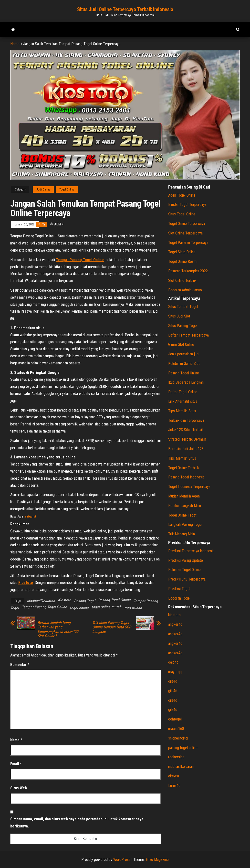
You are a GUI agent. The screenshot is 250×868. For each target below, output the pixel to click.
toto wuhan (133, 608)
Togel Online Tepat (182, 515)
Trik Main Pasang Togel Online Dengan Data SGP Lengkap (112, 627)
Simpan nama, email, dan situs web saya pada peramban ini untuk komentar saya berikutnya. (77, 823)
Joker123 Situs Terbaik (186, 430)
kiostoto (174, 615)
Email (16, 764)
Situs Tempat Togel (183, 307)
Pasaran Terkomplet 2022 (188, 271)
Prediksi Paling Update (186, 560)
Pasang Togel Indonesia (186, 477)
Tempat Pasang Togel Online (44, 607)
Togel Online (67, 190)
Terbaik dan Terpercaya (186, 420)
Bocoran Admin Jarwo (185, 290)
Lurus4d (174, 786)
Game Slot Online (181, 344)
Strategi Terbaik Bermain (187, 439)
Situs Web (19, 788)
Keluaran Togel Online (184, 570)
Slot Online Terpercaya (185, 233)
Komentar (20, 665)
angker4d (175, 624)
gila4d (173, 681)
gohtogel (175, 719)
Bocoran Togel (179, 598)
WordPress (122, 860)
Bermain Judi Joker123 (186, 449)
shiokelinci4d (178, 738)
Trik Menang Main (182, 534)
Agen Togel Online (182, 195)
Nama (16, 740)
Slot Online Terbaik (182, 281)
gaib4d (173, 662)
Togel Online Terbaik (184, 468)
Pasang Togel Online (114, 600)
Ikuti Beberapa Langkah (186, 382)
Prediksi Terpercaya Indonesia (191, 551)
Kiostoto (64, 600)
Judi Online (43, 190)
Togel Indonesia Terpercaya (189, 487)
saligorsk (31, 517)
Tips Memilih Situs (182, 411)
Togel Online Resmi (183, 261)
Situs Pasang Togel (183, 326)
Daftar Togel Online (183, 392)
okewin (174, 776)
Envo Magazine (157, 860)
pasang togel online (183, 748)
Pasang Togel (85, 601)
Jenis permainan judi (184, 354)
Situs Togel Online (182, 214)
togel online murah (106, 607)
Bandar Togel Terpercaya (187, 205)
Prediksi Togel (179, 589)
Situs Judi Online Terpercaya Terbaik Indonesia (125, 9)
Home (15, 44)
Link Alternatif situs (183, 401)
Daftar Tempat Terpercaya (188, 335)
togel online (79, 608)
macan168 (176, 729)
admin (59, 224)
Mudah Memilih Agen (184, 496)
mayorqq (175, 672)
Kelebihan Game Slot (184, 364)
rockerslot (176, 757)
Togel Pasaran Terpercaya (188, 243)
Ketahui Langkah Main (185, 506)
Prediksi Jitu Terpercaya (187, 579)
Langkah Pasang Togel (185, 524)
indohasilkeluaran (41, 601)
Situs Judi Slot (179, 316)
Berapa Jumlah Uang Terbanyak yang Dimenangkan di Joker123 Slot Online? (58, 629)
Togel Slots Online (182, 252)
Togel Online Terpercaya (187, 224)
